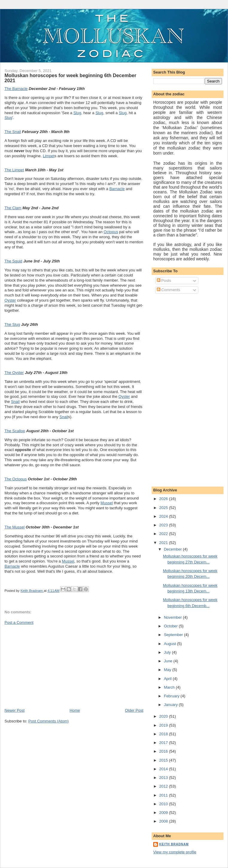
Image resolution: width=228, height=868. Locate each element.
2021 (164, 543)
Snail (15, 402)
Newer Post (15, 710)
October (171, 626)
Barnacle (117, 189)
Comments (168, 290)
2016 (164, 751)
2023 (164, 525)
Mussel (107, 503)
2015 (164, 760)
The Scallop (15, 431)
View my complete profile (175, 852)
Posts (164, 281)
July (168, 652)
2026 (164, 499)
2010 (164, 804)
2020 (164, 716)
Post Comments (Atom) (49, 721)
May (168, 670)
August (171, 644)
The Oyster (14, 373)
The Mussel (15, 527)
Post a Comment (19, 622)
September (174, 635)
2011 (164, 795)
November (174, 617)
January (171, 705)
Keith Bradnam (174, 844)
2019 (164, 725)
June (169, 661)
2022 (164, 534)
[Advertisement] (49, 666)
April (168, 679)
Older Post (134, 710)
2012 (164, 786)
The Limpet (14, 170)
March (170, 687)
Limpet (49, 156)
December (174, 549)
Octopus (111, 232)
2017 (164, 743)
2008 (164, 821)
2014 (164, 769)
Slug (77, 113)
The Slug (12, 324)
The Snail (13, 132)
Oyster (10, 300)
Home (75, 710)
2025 (164, 508)
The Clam (13, 208)
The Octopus (16, 479)
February (172, 696)
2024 (164, 516)
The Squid (13, 261)
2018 (164, 734)
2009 (164, 813)
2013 (164, 778)
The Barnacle (16, 89)
